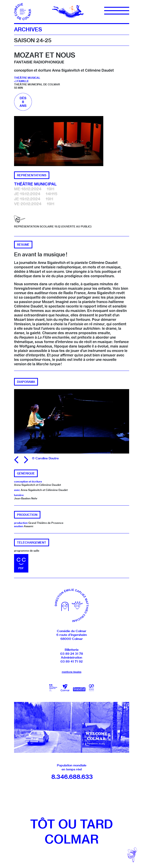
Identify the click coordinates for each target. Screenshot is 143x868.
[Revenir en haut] (132, 855)
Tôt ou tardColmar (71, 832)
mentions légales (72, 672)
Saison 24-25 (33, 40)
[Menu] (117, 11)
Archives (28, 29)
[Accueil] (23, 11)
